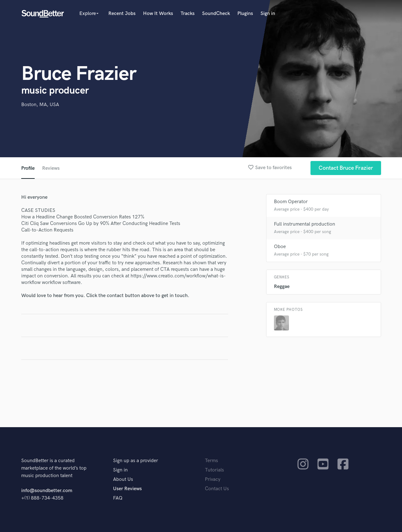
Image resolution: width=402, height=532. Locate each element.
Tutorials (214, 470)
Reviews (51, 168)
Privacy (213, 479)
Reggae (282, 287)
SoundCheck (216, 14)
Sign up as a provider (136, 461)
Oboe (280, 247)
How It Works (158, 14)
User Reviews (127, 489)
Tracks (188, 14)
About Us (123, 479)
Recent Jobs (122, 14)
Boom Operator (291, 202)
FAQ (118, 498)
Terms (211, 461)
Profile (28, 168)
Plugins (245, 14)
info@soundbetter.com (47, 491)
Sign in (268, 14)
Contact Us (217, 489)
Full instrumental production (305, 224)
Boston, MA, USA (40, 105)
